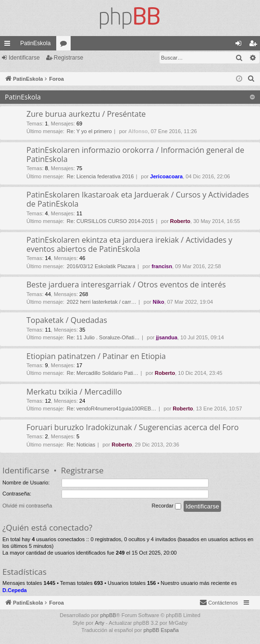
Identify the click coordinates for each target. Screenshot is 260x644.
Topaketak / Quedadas (67, 320)
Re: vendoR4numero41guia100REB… (112, 409)
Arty (99, 623)
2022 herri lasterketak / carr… (102, 302)
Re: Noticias (81, 445)
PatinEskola (35, 43)
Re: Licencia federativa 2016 (100, 176)
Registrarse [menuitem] (255, 45)
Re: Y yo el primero (89, 131)
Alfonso (138, 131)
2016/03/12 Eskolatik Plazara (101, 266)
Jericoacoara (166, 176)
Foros (65, 45)
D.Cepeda (15, 590)
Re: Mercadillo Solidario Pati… (103, 373)
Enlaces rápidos (9, 45)
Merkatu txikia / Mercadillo (74, 392)
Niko (159, 302)
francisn (162, 266)
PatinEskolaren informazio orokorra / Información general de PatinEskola (135, 155)
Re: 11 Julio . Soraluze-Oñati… (103, 337)
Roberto (180, 221)
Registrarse (68, 58)
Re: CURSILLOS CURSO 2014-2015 (110, 221)
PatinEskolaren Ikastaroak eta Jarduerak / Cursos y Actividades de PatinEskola (138, 199)
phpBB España (161, 630)
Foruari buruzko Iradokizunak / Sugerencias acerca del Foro (133, 427)
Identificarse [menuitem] (241, 45)
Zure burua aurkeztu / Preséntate (86, 114)
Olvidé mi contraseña (27, 506)
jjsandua (167, 337)
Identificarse (24, 58)
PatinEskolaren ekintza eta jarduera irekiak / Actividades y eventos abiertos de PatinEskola (129, 244)
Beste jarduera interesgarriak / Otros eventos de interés (126, 285)
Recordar (167, 506)
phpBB (108, 615)
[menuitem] (251, 79)
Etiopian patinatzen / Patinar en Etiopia (96, 356)
